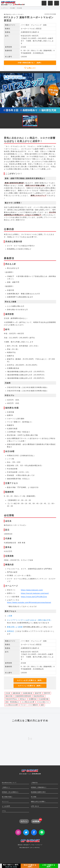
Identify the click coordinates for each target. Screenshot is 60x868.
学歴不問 (47, 693)
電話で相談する (11, 866)
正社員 (8, 693)
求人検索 (13, 8)
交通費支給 (33, 699)
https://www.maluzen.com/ (32, 590)
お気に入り (31, 68)
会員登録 (37, 821)
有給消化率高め (39, 696)
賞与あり (23, 699)
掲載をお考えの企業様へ (38, 802)
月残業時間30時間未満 (23, 696)
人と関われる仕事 (28, 702)
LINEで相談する (49, 866)
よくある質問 (6, 806)
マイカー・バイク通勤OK (29, 705)
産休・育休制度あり (12, 702)
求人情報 (34, 797)
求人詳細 (20, 8)
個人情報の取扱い (7, 797)
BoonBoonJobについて (9, 783)
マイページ (5, 802)
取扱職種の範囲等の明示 (38, 792)
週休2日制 (9, 696)
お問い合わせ (35, 806)
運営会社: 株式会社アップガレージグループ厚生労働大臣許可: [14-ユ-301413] (30, 844)
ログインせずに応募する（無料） (30, 680)
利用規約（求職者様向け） (39, 787)
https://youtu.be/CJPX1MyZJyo (34, 597)
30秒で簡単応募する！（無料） (30, 63)
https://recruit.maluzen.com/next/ (35, 593)
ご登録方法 (34, 783)
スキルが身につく (43, 702)
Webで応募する (30, 866)
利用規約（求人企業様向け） (11, 792)
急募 (42, 705)
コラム (4, 811)
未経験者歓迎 (28, 693)
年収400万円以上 (12, 699)
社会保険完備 (44, 699)
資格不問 (38, 693)
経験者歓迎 (17, 693)
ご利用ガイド (6, 787)
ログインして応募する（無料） (30, 686)
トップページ (4, 8)
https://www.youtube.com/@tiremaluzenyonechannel (29, 602)
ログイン (24, 821)
